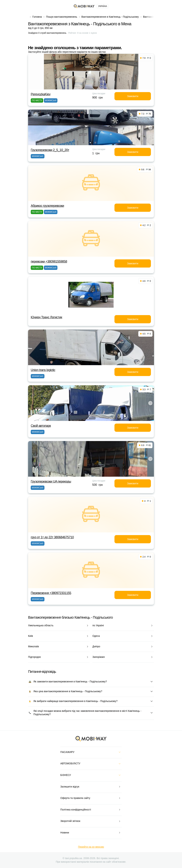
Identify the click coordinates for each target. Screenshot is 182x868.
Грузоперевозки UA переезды (51, 481)
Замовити (133, 96)
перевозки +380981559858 (49, 261)
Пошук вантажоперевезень (62, 17)
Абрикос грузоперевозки (47, 206)
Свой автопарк (41, 426)
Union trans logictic (43, 370)
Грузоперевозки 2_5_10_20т (50, 150)
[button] (90, 143)
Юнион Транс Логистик (46, 317)
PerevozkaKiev (41, 94)
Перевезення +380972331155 (51, 593)
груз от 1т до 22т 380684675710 (52, 537)
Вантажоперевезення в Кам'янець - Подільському (110, 17)
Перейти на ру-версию (91, 847)
